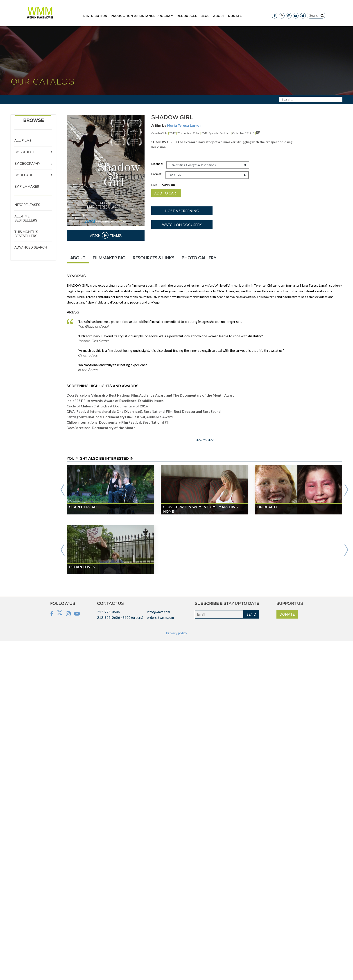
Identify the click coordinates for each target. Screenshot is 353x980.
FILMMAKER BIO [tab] (109, 258)
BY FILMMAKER (27, 187)
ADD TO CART (166, 193)
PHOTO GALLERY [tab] (199, 258)
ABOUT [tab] (78, 258)
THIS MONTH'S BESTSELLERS (26, 234)
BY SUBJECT (24, 152)
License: (157, 164)
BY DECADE (24, 175)
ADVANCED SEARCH (31, 247)
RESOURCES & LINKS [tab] (154, 258)
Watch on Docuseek (182, 225)
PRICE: (163, 185)
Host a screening (182, 211)
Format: (157, 174)
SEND (251, 614)
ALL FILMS (23, 141)
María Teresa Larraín (185, 126)
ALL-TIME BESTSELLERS (26, 218)
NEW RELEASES (27, 205)
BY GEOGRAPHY (27, 164)
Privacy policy (176, 633)
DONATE (287, 614)
